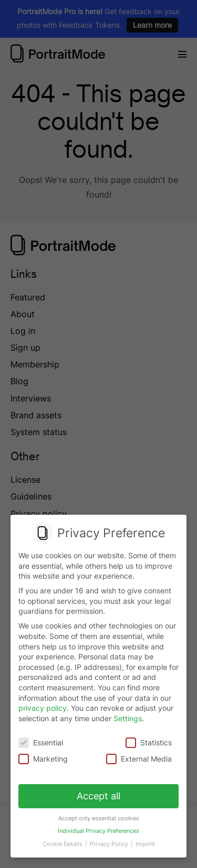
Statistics (148, 742)
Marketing (44, 758)
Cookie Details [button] (64, 840)
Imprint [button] (144, 840)
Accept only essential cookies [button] (98, 816)
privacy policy (43, 708)
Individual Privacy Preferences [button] (98, 828)
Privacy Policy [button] (109, 840)
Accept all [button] (98, 794)
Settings (128, 718)
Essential (41, 742)
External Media (139, 758)
